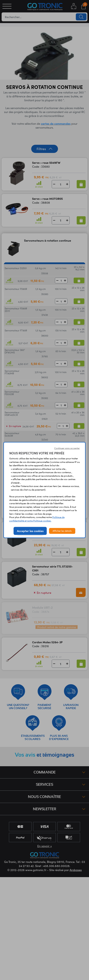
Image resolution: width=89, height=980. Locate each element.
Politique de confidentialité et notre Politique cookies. (37, 519)
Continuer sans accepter (67, 448)
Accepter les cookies (30, 531)
